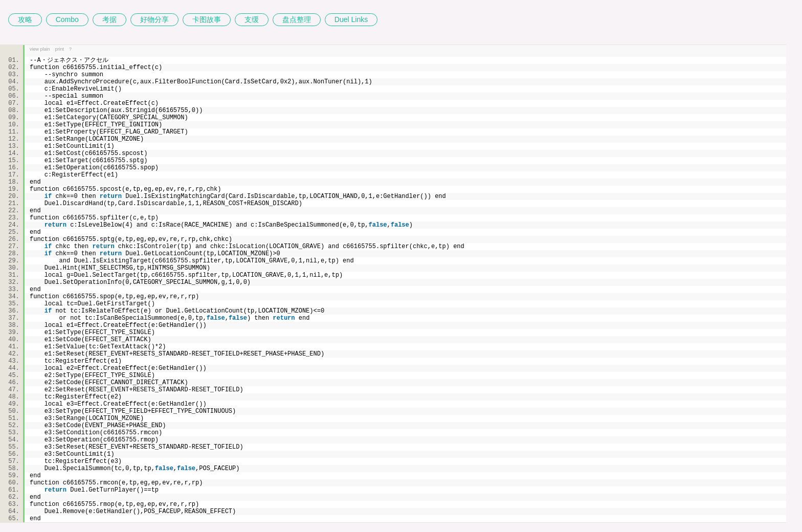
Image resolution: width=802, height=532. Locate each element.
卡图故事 (207, 19)
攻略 (25, 19)
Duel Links (351, 19)
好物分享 (154, 19)
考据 (109, 19)
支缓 (252, 19)
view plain (40, 49)
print (60, 49)
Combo (67, 19)
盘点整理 (297, 19)
